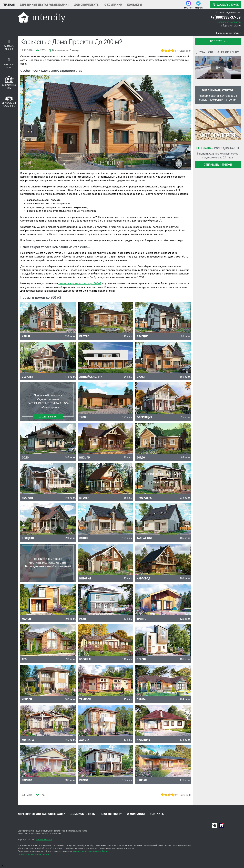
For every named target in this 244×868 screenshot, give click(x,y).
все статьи (218, 41)
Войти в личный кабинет (228, 33)
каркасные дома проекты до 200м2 (80, 283)
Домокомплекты (87, 5)
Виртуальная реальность (9, 102)
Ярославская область (228, 22)
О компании (113, 5)
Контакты (135, 5)
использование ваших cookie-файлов (91, 851)
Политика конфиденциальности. (34, 854)
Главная (9, 5)
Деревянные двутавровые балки (43, 5)
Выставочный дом (9, 83)
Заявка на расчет (9, 63)
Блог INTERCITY (111, 814)
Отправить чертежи (218, 165)
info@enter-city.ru (231, 26)
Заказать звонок (225, 5)
